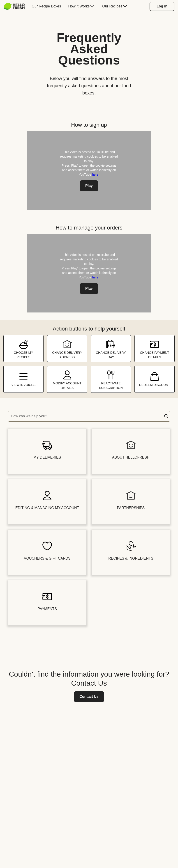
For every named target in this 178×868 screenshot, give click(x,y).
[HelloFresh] (14, 6)
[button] (166, 416)
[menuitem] (16, 6)
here (95, 175)
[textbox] (89, 416)
